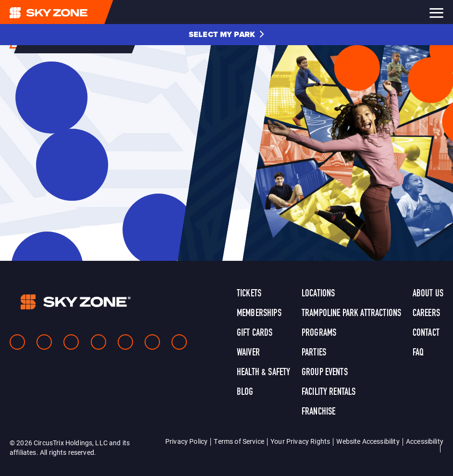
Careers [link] (426, 314)
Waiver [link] (248, 353)
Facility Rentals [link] (329, 392)
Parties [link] (314, 353)
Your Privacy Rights (300, 441)
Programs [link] (319, 333)
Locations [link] (318, 294)
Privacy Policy (186, 441)
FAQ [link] (418, 353)
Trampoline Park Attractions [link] (351, 314)
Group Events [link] (325, 373)
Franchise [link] (318, 412)
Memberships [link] (259, 314)
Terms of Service (239, 441)
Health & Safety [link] (263, 373)
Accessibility (425, 441)
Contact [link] (426, 333)
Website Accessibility (368, 441)
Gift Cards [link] (255, 333)
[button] (226, 35)
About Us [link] (428, 294)
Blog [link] (245, 392)
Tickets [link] (249, 294)
